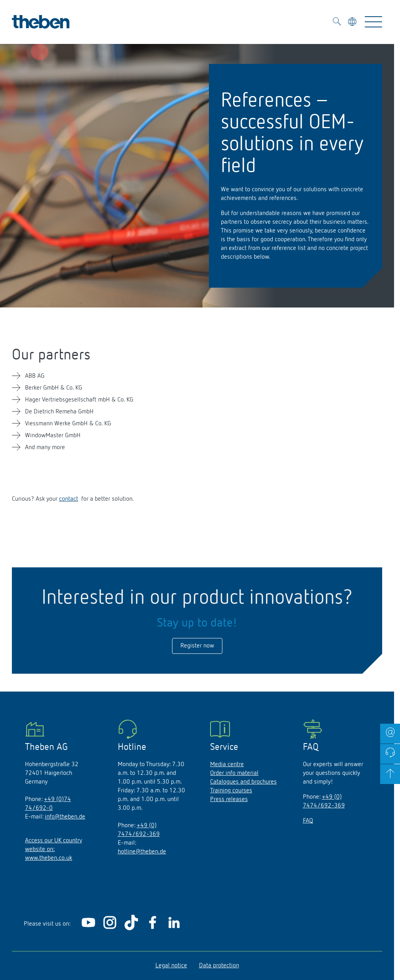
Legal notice (171, 966)
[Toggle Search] (337, 23)
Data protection (219, 966)
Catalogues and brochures (243, 782)
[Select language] (353, 23)
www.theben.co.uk (49, 858)
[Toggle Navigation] (373, 22)
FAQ (308, 821)
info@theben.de (65, 817)
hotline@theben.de (142, 852)
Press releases (229, 799)
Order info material (234, 773)
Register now (197, 646)
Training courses (231, 791)
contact (69, 499)
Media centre (227, 765)
